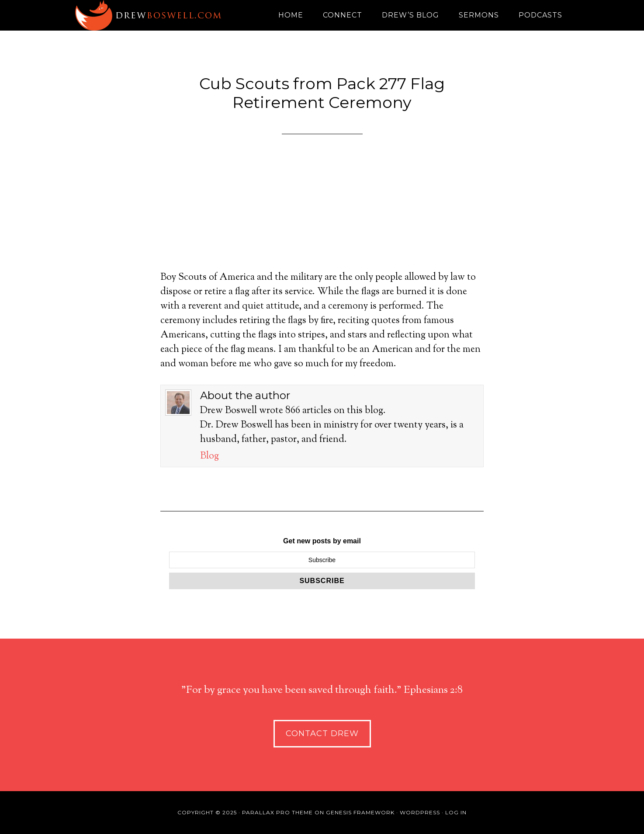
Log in (456, 812)
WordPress (420, 812)
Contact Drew (322, 733)
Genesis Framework (360, 812)
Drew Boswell (152, 15)
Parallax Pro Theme (277, 812)
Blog (209, 456)
